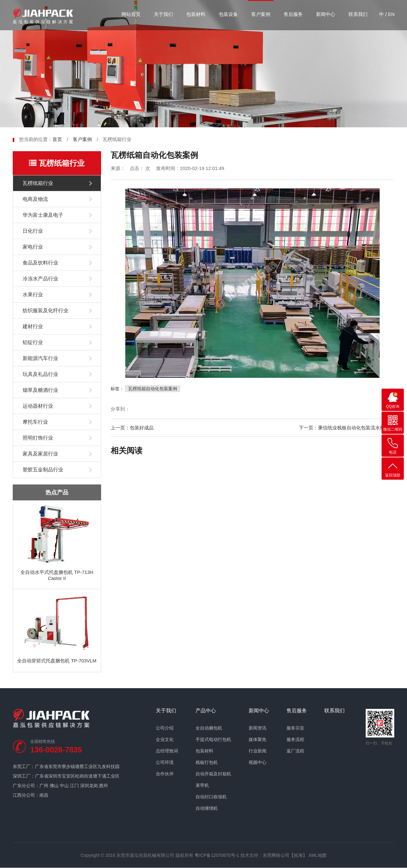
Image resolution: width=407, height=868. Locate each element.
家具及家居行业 (40, 454)
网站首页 (131, 14)
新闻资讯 (258, 728)
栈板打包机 (207, 762)
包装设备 (228, 14)
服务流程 (295, 739)
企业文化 (165, 739)
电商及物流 (35, 199)
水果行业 (33, 295)
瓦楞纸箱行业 (38, 183)
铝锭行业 (33, 342)
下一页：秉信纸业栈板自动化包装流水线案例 (347, 428)
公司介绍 (165, 728)
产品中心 (206, 711)
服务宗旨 (295, 728)
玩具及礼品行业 (40, 374)
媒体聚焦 (258, 739)
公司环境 (165, 762)
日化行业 (33, 231)
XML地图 (317, 855)
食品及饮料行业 (40, 263)
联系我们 (358, 14)
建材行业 (33, 326)
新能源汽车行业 (40, 358)
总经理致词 (167, 751)
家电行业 (33, 247)
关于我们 (163, 14)
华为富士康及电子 (43, 215)
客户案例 (261, 14)
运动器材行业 (38, 406)
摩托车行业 (35, 422)
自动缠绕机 (207, 808)
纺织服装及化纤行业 (45, 311)
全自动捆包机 (209, 728)
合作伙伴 (165, 774)
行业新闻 (258, 751)
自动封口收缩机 (211, 797)
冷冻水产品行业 (40, 279)
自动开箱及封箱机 (213, 774)
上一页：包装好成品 (132, 428)
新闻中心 (326, 14)
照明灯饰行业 (38, 438)
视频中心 (258, 762)
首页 (57, 139)
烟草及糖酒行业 (40, 390)
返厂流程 (295, 751)
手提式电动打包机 (213, 739)
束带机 (202, 785)
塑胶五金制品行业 (43, 470)
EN (391, 14)
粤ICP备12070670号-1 (217, 855)
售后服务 (293, 14)
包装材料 (196, 14)
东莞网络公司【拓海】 (285, 855)
